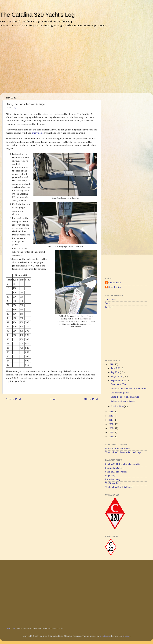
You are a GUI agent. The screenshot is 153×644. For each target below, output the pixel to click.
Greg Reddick (115, 287)
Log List (109, 307)
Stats (107, 303)
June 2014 (116, 368)
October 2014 (118, 406)
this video (37, 133)
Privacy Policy (11, 628)
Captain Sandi (115, 283)
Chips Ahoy (110, 476)
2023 (111, 433)
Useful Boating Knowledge (118, 449)
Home (53, 399)
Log (14, 108)
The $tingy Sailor (113, 483)
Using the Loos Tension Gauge (125, 397)
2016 (111, 416)
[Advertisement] (30, 62)
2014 (111, 364)
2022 (111, 428)
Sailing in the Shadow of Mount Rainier (129, 389)
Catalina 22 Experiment (116, 472)
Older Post (91, 399)
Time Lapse (111, 300)
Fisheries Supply (113, 479)
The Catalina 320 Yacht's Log (37, 15)
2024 (111, 437)
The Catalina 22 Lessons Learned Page (123, 452)
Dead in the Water (119, 384)
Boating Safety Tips (114, 468)
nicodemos (105, 636)
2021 (111, 424)
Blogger (126, 636)
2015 (111, 412)
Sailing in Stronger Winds (123, 401)
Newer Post (13, 399)
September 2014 (119, 381)
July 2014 (115, 372)
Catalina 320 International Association (123, 464)
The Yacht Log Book (120, 393)
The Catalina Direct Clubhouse (119, 487)
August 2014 (117, 377)
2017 (111, 420)
